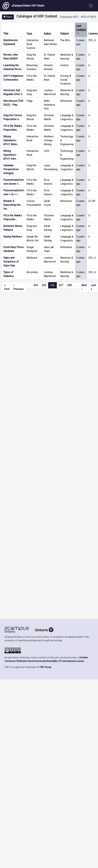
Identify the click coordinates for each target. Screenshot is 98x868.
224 (36, 285)
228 (69, 285)
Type (29, 34)
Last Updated (81, 30)
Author (47, 34)
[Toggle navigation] (91, 6)
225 (44, 285)
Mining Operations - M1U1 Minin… (11, 140)
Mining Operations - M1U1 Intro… (10, 155)
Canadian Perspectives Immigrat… (11, 169)
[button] (8, 17)
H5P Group (45, 667)
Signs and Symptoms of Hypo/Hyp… (11, 262)
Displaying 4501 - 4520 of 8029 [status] (78, 17)
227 (61, 285)
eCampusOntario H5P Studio (23, 6)
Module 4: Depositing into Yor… (12, 205)
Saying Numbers (13, 237)
